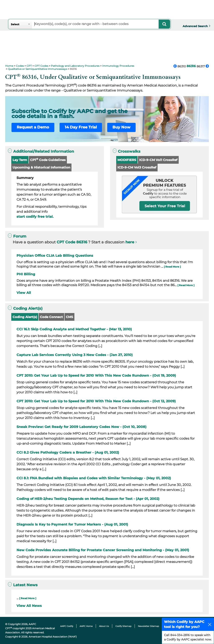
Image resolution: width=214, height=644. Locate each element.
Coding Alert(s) (25, 317)
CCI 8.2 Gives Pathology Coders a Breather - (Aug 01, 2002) (68, 452)
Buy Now (121, 127)
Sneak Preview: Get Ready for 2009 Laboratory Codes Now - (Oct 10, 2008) (82, 427)
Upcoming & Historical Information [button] (41, 167)
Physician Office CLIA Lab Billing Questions (55, 256)
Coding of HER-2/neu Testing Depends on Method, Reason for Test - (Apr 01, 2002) (88, 499)
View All (24, 293)
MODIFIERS (127, 160)
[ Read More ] (172, 267)
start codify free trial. (35, 217)
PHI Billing (26, 274)
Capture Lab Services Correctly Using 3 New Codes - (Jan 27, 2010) (75, 355)
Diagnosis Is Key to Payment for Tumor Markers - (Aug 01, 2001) (72, 524)
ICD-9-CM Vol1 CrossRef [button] (158, 160)
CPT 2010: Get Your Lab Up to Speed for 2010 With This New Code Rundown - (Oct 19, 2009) (96, 375)
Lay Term (20, 160)
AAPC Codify (67, 626)
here (130, 242)
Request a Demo (33, 127)
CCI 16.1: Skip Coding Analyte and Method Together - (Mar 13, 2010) (74, 329)
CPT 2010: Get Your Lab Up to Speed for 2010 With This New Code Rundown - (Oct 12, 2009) (96, 401)
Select (15, 24)
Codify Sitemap (123, 626)
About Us (104, 626)
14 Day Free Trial (81, 127)
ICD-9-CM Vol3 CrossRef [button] (137, 167)
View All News (29, 606)
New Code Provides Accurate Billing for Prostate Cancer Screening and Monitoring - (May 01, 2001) (103, 550)
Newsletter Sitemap (148, 626)
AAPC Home (86, 626)
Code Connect (51, 317)
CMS (69, 317)
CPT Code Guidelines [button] (48, 160)
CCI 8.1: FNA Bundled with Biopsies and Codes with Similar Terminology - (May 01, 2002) (94, 478)
